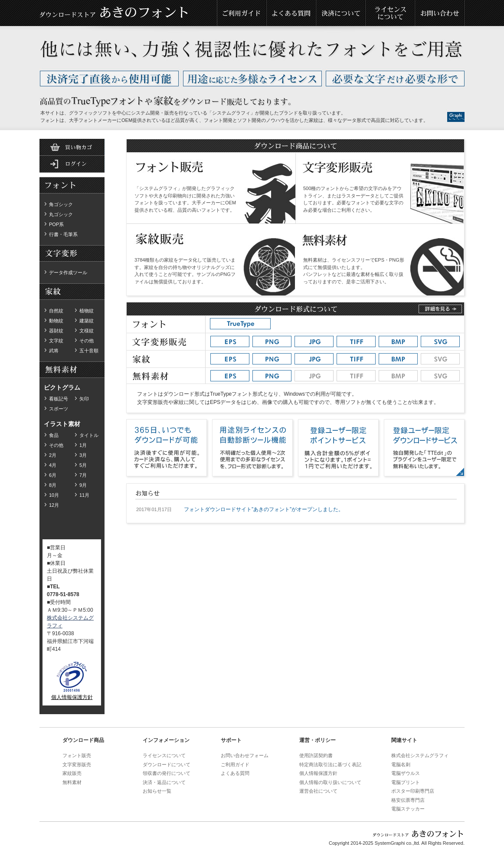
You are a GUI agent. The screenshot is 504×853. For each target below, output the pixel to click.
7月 (83, 475)
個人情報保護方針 (72, 697)
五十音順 (89, 351)
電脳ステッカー (408, 809)
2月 (53, 455)
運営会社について (318, 791)
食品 (54, 435)
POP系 (56, 224)
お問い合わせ (440, 13)
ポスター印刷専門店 (413, 791)
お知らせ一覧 (157, 791)
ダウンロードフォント (72, 186)
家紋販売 (72, 773)
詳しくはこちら (440, 309)
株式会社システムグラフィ (420, 755)
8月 (53, 485)
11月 (84, 495)
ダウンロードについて (167, 764)
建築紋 (87, 321)
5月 (83, 465)
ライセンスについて (390, 13)
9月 (83, 485)
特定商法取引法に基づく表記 (330, 764)
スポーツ (59, 409)
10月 (54, 495)
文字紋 (56, 341)
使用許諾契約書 (316, 755)
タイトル (89, 435)
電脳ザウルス (406, 773)
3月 (83, 455)
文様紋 (87, 331)
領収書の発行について (167, 773)
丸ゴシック (61, 214)
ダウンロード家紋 (72, 292)
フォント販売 (77, 755)
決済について (341, 13)
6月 (53, 475)
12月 (54, 505)
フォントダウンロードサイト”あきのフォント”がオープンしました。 (264, 509)
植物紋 (87, 311)
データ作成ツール (68, 272)
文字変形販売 (77, 764)
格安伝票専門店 (408, 800)
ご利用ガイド (242, 13)
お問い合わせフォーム (245, 755)
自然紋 (56, 311)
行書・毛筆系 (63, 234)
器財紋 (56, 331)
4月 (53, 465)
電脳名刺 (401, 764)
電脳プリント (406, 782)
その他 (87, 341)
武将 (54, 351)
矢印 (84, 399)
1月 (83, 445)
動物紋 (56, 321)
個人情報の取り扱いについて (330, 782)
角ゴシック (61, 204)
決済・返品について (164, 782)
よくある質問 (291, 13)
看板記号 (59, 399)
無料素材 (72, 254)
